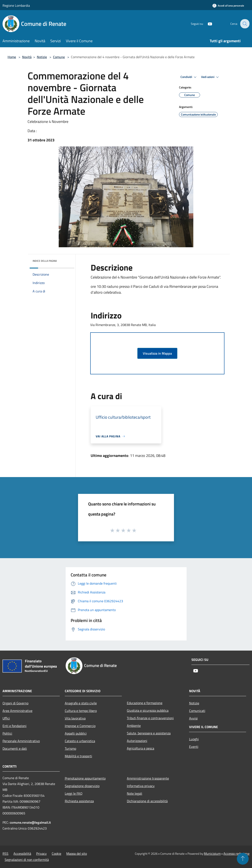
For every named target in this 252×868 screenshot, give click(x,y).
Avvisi (193, 718)
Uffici (6, 718)
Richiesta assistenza (79, 801)
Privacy (41, 854)
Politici (7, 733)
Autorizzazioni (137, 741)
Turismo (70, 748)
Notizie (42, 57)
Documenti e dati (15, 748)
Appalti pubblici (76, 733)
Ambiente (134, 726)
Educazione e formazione (145, 703)
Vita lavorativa (75, 718)
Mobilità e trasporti (78, 756)
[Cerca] (244, 24)
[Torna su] (243, 859)
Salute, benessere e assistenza (149, 733)
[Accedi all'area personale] (228, 6)
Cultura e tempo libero (81, 711)
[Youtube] (207, 24)
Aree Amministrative (17, 711)
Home (12, 57)
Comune (59, 57)
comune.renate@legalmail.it (30, 822)
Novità (27, 57)
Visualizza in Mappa (157, 353)
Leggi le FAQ (74, 793)
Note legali (135, 793)
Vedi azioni (211, 77)
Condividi (189, 77)
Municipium (212, 854)
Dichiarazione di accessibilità (147, 801)
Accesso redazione (236, 854)
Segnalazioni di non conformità (27, 860)
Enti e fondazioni (15, 726)
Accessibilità (22, 854)
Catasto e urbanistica (80, 741)
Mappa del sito (77, 854)
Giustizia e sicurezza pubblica (148, 710)
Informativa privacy (141, 786)
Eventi (194, 747)
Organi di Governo (15, 703)
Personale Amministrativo (21, 741)
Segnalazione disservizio (82, 786)
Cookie (56, 854)
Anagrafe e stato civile (81, 703)
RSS (5, 854)
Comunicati (197, 711)
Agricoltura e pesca (141, 748)
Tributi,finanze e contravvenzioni (150, 718)
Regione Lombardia (16, 5)
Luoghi (194, 739)
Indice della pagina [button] (45, 261)
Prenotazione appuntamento (85, 778)
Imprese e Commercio (80, 726)
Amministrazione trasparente (148, 778)
